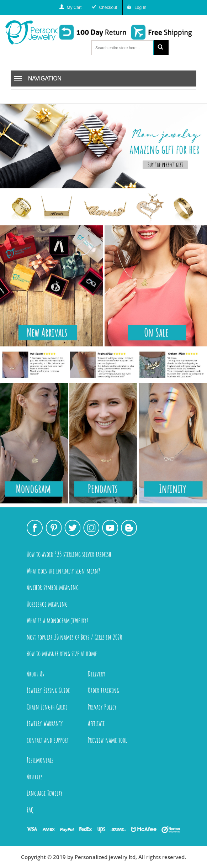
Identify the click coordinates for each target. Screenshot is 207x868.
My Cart (74, 7)
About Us (35, 674)
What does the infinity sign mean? (63, 571)
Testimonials (40, 760)
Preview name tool (107, 740)
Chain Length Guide (47, 707)
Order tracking (103, 690)
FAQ (30, 810)
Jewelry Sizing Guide (48, 690)
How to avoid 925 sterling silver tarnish (69, 554)
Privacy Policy (102, 707)
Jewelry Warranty (45, 723)
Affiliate (96, 723)
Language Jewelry (45, 793)
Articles (35, 777)
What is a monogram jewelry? (57, 620)
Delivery (97, 674)
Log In (140, 7)
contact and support (48, 740)
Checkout (108, 7)
